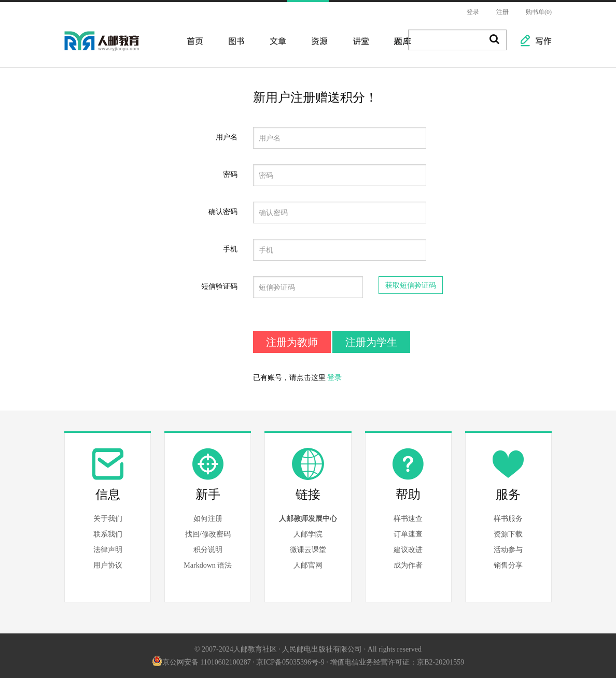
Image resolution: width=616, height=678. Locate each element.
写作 (538, 40)
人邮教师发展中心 (308, 519)
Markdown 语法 (208, 565)
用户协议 (108, 565)
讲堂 (358, 40)
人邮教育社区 (112, 48)
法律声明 (108, 550)
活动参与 (508, 550)
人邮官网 (308, 565)
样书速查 (408, 519)
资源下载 (508, 534)
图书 (233, 40)
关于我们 (108, 519)
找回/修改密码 (208, 534)
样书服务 (508, 519)
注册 (502, 12)
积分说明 (208, 550)
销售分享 (508, 565)
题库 (399, 40)
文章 (275, 40)
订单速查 (408, 534)
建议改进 (408, 550)
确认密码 (223, 212)
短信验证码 (219, 286)
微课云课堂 (308, 550)
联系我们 (108, 534)
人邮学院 (308, 534)
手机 (230, 249)
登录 (473, 12)
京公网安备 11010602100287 (201, 662)
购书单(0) (539, 12)
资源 (316, 40)
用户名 (227, 137)
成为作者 (408, 565)
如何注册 (208, 519)
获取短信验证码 (411, 285)
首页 (192, 40)
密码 (230, 174)
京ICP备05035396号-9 (290, 662)
